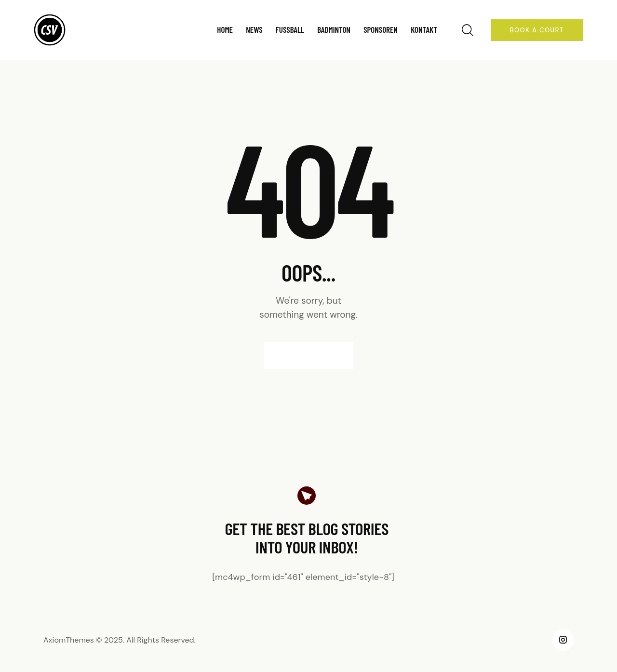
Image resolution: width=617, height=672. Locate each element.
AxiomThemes (69, 640)
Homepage (308, 355)
